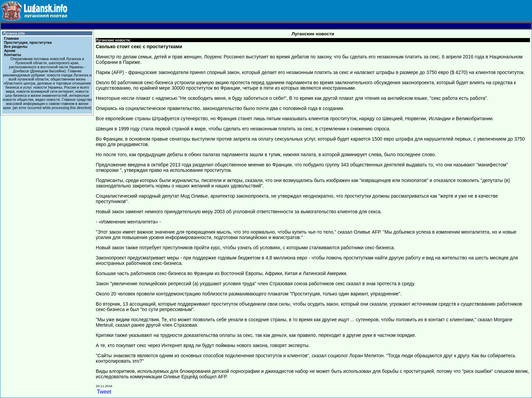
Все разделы (16, 47)
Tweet (104, 392)
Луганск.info (14, 33)
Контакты (13, 55)
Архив (10, 51)
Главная (11, 38)
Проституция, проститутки (28, 42)
